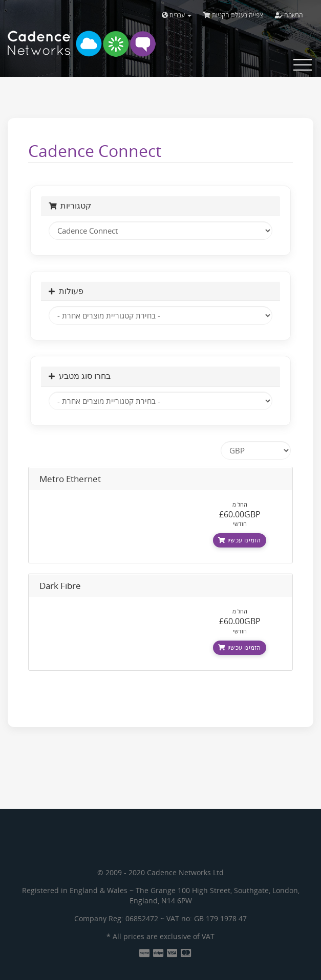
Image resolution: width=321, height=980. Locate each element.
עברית (177, 15)
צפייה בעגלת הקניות (233, 15)
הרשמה (289, 15)
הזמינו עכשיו (239, 540)
